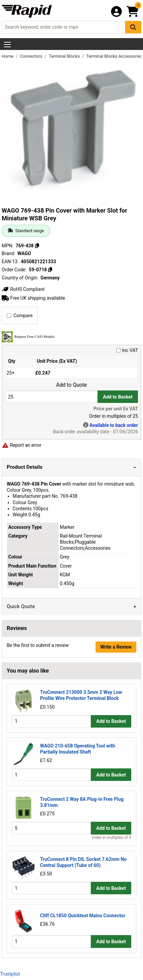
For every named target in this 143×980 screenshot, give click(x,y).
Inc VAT (127, 350)
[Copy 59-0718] (50, 270)
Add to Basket (118, 397)
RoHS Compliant (23, 289)
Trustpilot (10, 974)
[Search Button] (133, 27)
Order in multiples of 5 (111, 838)
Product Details (25, 467)
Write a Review (116, 647)
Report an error (22, 445)
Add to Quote (71, 385)
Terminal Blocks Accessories (114, 56)
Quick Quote (21, 606)
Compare (20, 316)
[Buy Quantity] (51, 397)
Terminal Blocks (65, 56)
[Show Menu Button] (7, 45)
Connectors (32, 56)
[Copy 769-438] (37, 246)
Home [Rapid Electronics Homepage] (8, 56)
